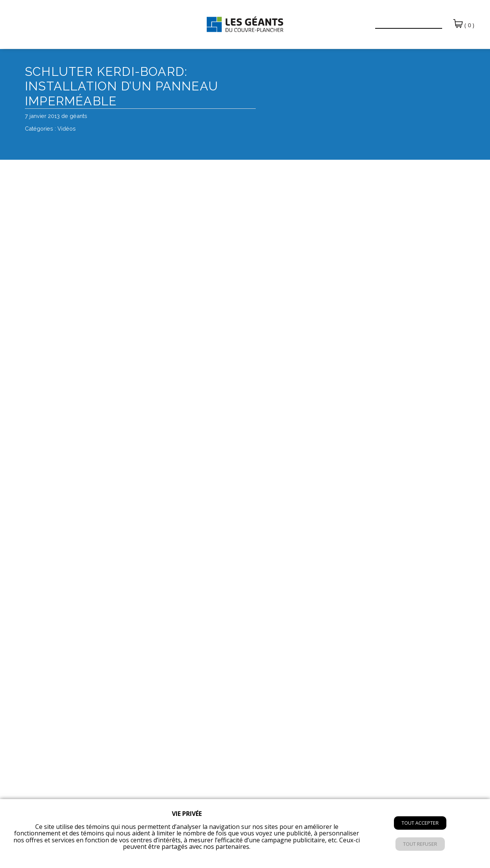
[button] (364, 20)
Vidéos (67, 129)
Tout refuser (420, 844)
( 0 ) (464, 24)
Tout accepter (420, 823)
